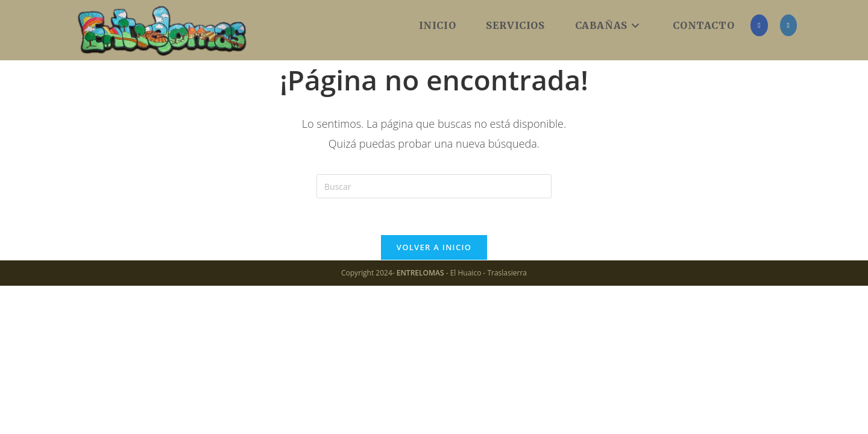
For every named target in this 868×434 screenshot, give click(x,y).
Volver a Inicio (434, 247)
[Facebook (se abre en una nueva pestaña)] (759, 25)
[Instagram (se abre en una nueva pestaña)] (788, 25)
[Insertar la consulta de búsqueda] (434, 186)
